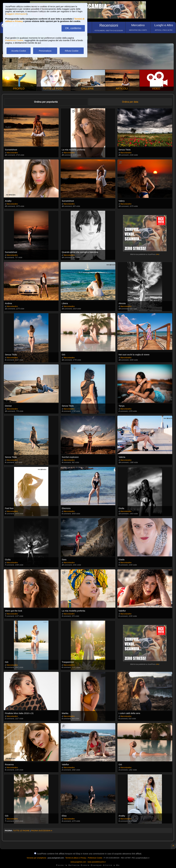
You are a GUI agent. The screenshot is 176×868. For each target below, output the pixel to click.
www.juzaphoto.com (78, 862)
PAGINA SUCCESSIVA (42, 831)
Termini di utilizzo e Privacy (76, 858)
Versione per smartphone (36, 858)
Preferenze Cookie (14, 40)
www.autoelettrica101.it (96, 862)
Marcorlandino (12, 153)
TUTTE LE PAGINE (21, 831)
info (158, 254)
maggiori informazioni (16, 14)
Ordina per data (130, 102)
